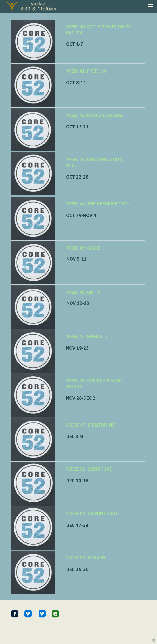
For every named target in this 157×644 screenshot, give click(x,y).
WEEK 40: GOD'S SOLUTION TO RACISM (99, 30)
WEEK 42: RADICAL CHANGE (95, 115)
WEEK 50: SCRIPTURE (89, 469)
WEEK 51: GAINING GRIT (92, 513)
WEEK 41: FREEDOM (87, 71)
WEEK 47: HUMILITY (87, 336)
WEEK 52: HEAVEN (86, 558)
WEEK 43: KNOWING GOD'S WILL (95, 162)
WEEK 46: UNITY (83, 292)
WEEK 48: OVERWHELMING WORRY (94, 383)
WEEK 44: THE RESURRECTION (98, 204)
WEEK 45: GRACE (83, 248)
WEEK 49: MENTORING (91, 425)
